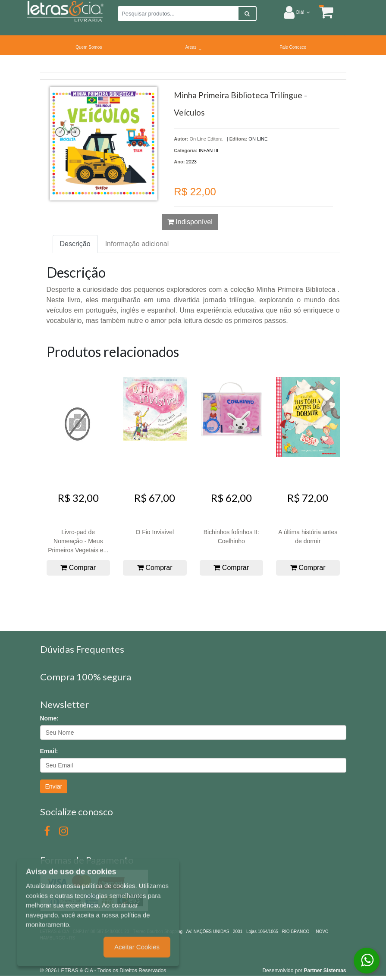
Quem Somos (89, 47)
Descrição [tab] (75, 244)
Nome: (50, 718)
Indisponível (190, 222)
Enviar (54, 786)
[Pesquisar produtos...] (178, 14)
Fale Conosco (293, 47)
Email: (49, 751)
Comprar (78, 568)
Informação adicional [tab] (137, 244)
